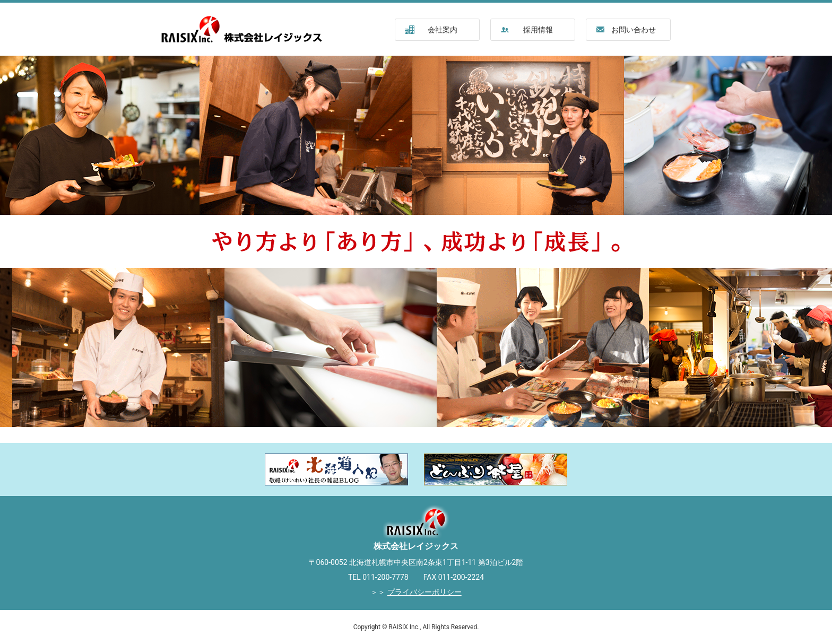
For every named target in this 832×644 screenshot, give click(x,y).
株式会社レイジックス (244, 29)
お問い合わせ (634, 30)
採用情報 (538, 30)
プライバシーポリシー (424, 592)
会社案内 (443, 30)
